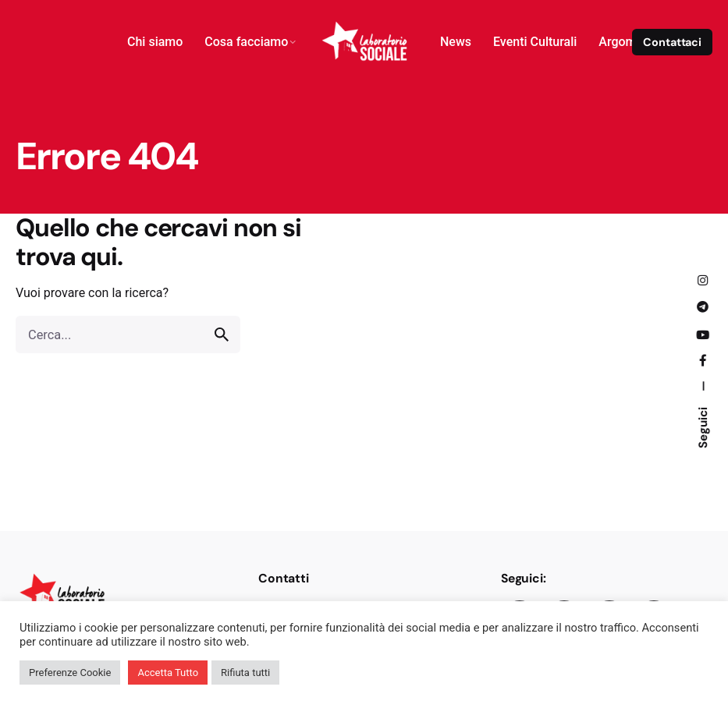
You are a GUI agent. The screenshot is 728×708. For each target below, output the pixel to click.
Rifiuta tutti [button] (245, 673)
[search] (222, 335)
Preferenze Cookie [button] (70, 673)
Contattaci (672, 42)
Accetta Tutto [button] (168, 673)
